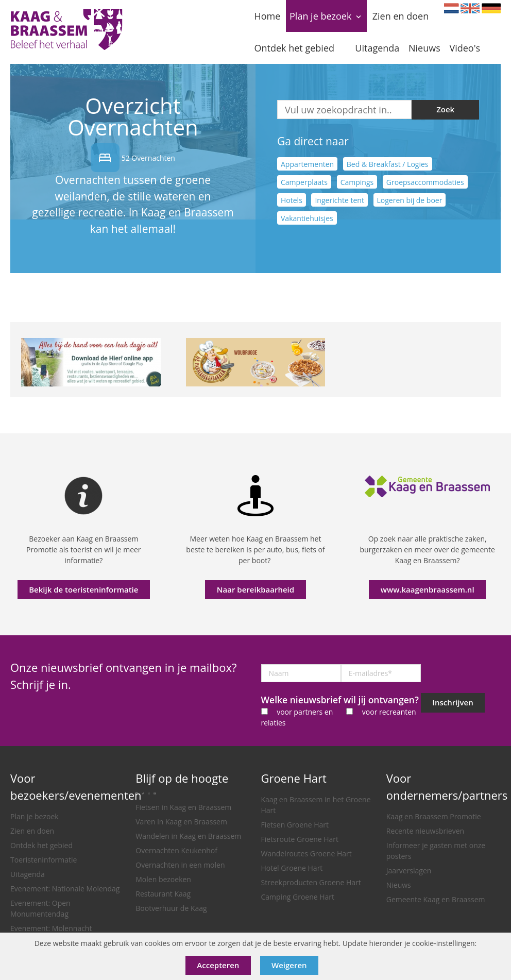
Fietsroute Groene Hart (300, 839)
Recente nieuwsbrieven (425, 831)
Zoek (445, 109)
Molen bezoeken (163, 879)
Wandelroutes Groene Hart (306, 854)
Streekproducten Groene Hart (311, 882)
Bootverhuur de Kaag (171, 908)
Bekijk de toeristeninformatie (83, 589)
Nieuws (399, 885)
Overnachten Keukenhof (176, 850)
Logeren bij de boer (410, 200)
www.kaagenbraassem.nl (428, 589)
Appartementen (307, 164)
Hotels (292, 200)
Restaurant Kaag (163, 894)
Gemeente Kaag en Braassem (436, 899)
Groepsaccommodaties (425, 182)
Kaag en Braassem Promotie (434, 816)
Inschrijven (453, 702)
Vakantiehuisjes (307, 218)
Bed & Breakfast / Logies (388, 164)
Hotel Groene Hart (292, 868)
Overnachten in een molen (180, 865)
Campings (357, 182)
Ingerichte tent (339, 200)
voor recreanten (389, 712)
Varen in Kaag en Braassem (181, 822)
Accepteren (218, 965)
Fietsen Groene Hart (295, 825)
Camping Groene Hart (298, 897)
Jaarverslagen (409, 871)
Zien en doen (32, 831)
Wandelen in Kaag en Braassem (188, 836)
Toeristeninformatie (44, 860)
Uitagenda (28, 874)
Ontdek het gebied (41, 845)
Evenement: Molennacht (51, 928)
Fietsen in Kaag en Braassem (183, 807)
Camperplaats (304, 182)
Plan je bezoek (35, 816)
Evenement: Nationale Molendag (65, 889)
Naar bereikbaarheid (255, 589)
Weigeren (289, 965)
